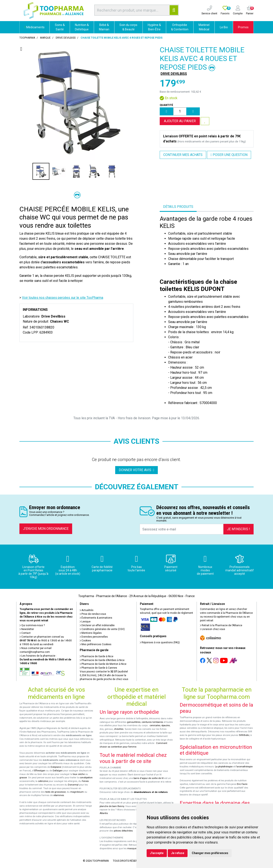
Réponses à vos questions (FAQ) (160, 642)
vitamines (59, 795)
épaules (166, 725)
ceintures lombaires (152, 722)
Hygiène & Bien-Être (154, 27)
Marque (45, 38)
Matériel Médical (204, 27)
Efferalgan (40, 771)
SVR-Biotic (244, 735)
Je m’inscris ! (239, 529)
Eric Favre (242, 784)
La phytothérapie (224, 767)
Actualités (87, 610)
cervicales (155, 725)
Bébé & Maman (104, 27)
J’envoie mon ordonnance (46, 529)
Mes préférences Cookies (96, 644)
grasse (23, 778)
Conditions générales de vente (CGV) (102, 629)
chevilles (119, 729)
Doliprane (56, 767)
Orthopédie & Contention (180, 27)
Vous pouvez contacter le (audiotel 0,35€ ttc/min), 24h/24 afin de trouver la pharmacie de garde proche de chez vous (104, 675)
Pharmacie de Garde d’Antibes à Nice (102, 660)
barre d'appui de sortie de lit (149, 778)
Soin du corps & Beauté (128, 27)
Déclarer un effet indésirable (97, 625)
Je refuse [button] (178, 853)
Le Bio (224, 27)
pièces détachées (123, 831)
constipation (86, 778)
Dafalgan (58, 771)
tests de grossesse (55, 792)
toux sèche (79, 774)
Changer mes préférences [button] (210, 853)
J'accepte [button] (157, 853)
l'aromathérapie (244, 767)
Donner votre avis (136, 470)
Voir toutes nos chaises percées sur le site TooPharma (63, 298)
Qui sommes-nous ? (32, 625)
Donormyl (73, 785)
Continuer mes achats (183, 155)
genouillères (134, 722)
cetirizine (43, 781)
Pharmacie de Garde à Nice (97, 656)
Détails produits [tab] (178, 207)
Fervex (85, 781)
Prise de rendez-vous (93, 614)
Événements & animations (96, 618)
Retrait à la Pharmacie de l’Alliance (221, 625)
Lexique (85, 622)
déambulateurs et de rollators (151, 792)
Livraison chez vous (213, 629)
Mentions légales (91, 633)
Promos (243, 27)
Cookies (85, 641)
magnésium (77, 792)
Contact (25, 633)
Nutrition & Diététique (82, 27)
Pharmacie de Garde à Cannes (98, 668)
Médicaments (34, 27)
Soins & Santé (60, 27)
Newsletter (27, 629)
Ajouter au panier (180, 121)
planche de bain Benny (112, 806)
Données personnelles (94, 637)
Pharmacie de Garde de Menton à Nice (103, 664)
